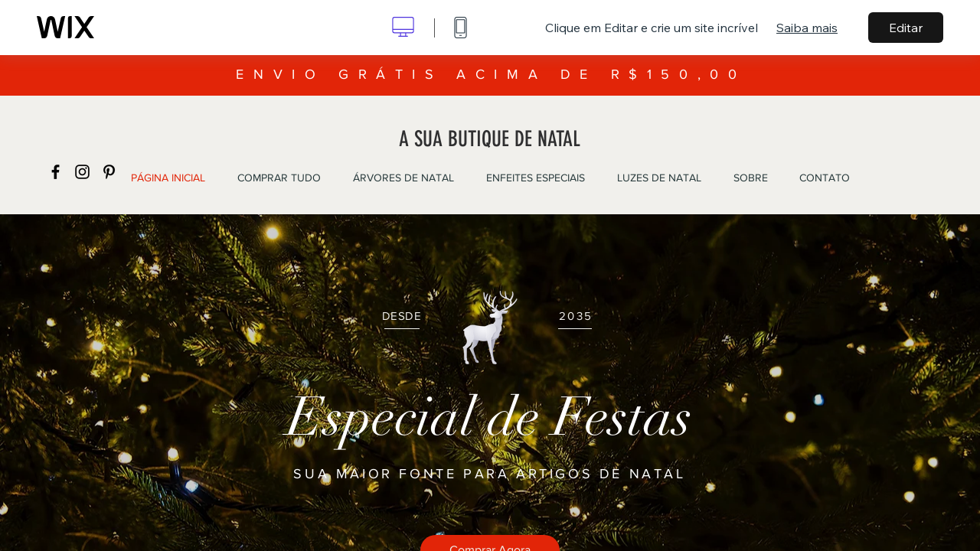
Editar (906, 28)
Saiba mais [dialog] (807, 28)
